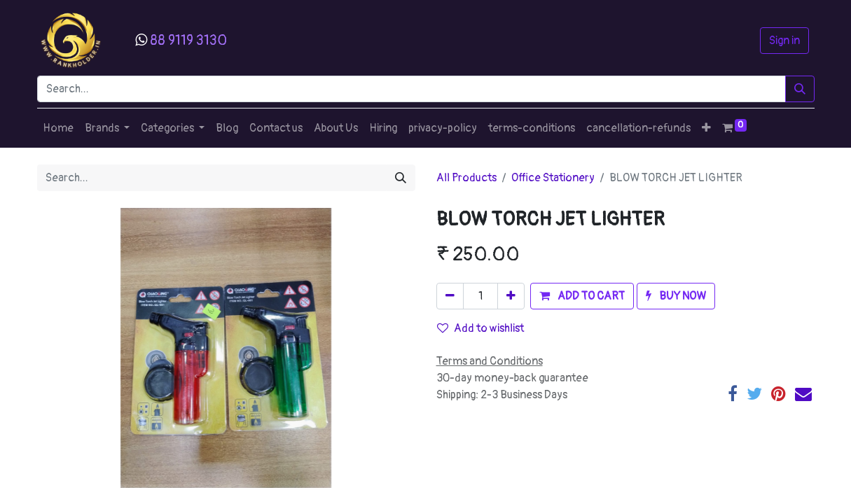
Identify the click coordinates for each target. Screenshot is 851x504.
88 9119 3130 (188, 40)
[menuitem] (58, 128)
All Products (466, 178)
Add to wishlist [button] (480, 328)
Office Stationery (553, 178)
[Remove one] (450, 296)
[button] (706, 128)
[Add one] (511, 296)
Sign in (784, 41)
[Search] (800, 89)
